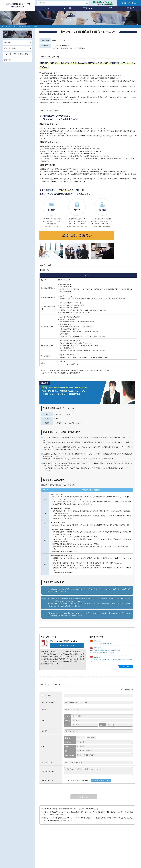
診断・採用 (66, 859)
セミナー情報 (67, 8)
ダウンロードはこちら (67, 645)
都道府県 (68, 742)
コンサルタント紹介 (112, 842)
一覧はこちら (125, 667)
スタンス (65, 842)
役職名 (68, 721)
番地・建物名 (70, 755)
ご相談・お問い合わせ (129, 3)
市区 (67, 747)
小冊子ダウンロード (88, 8)
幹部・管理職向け (68, 853)
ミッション (66, 839)
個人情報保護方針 (110, 847)
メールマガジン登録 (93, 847)
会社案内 (109, 8)
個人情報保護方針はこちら (101, 780)
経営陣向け (66, 850)
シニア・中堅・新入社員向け (71, 856)
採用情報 (130, 8)
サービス (46, 8)
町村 (67, 751)
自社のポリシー (66, 836)
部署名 (68, 716)
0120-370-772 (38, 849)
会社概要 (108, 839)
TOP (2, 26)
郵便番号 (68, 738)
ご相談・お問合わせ (111, 851)
